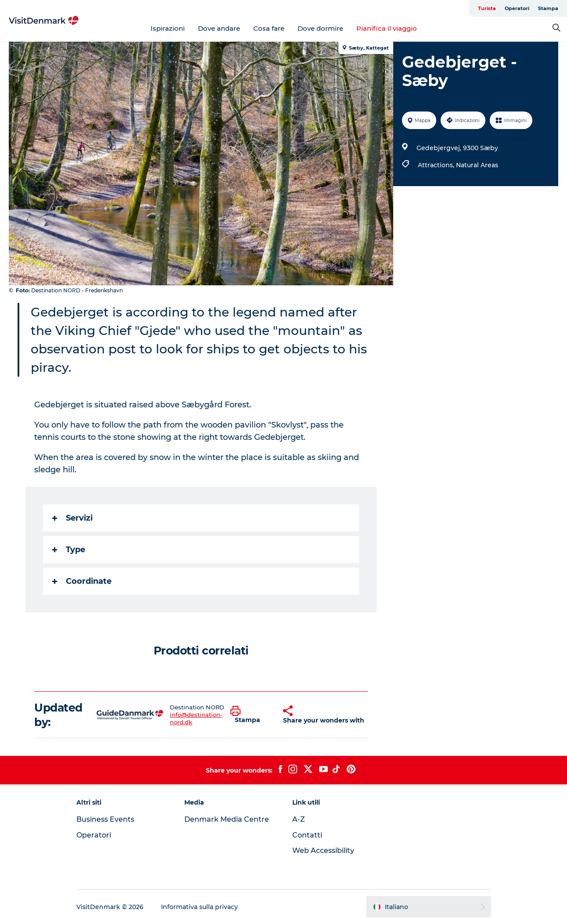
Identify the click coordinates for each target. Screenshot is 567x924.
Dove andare (219, 28)
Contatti (307, 835)
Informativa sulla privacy (199, 907)
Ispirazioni (168, 28)
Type (69, 550)
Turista (487, 8)
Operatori (517, 8)
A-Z (299, 819)
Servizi (72, 518)
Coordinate (82, 581)
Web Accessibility (323, 850)
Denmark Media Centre (227, 819)
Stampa (548, 8)
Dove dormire (320, 28)
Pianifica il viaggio (387, 28)
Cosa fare (269, 28)
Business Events (105, 819)
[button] (250, 715)
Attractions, (437, 165)
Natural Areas (477, 165)
